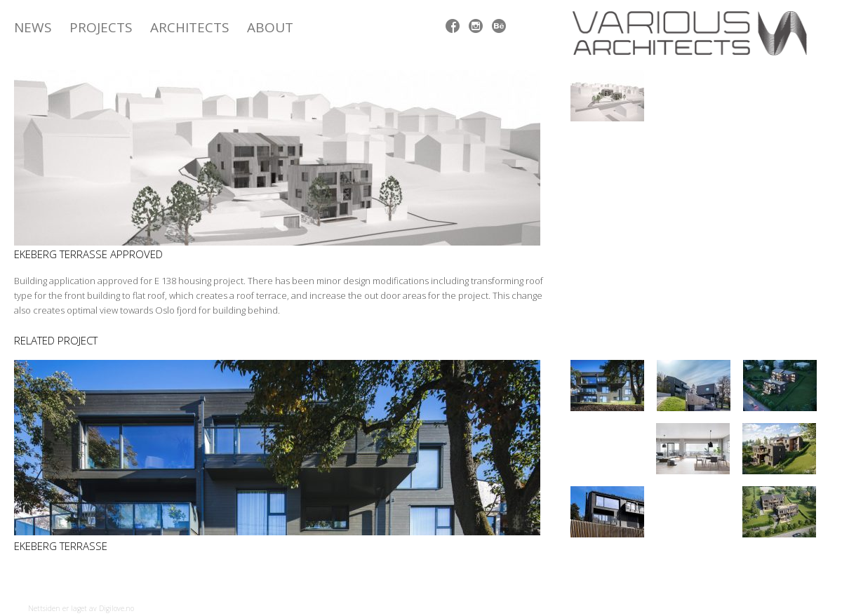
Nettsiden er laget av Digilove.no (81, 608)
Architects (190, 27)
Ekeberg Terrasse (61, 546)
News (33, 27)
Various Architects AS (695, 33)
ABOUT (270, 27)
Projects (101, 27)
